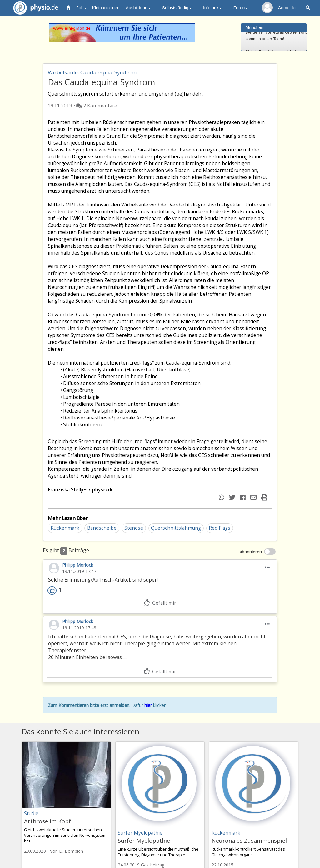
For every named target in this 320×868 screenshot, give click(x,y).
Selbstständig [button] (177, 8)
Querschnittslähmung (176, 528)
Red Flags (220, 528)
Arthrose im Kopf (47, 821)
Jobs (81, 8)
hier (148, 705)
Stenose (134, 528)
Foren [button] (241, 8)
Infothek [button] (212, 8)
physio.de (33, 8)
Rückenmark (65, 528)
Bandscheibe (102, 528)
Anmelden (288, 8)
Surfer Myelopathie (144, 841)
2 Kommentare (100, 106)
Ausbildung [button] (138, 8)
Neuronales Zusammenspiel (249, 841)
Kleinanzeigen (106, 8)
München (255, 27)
